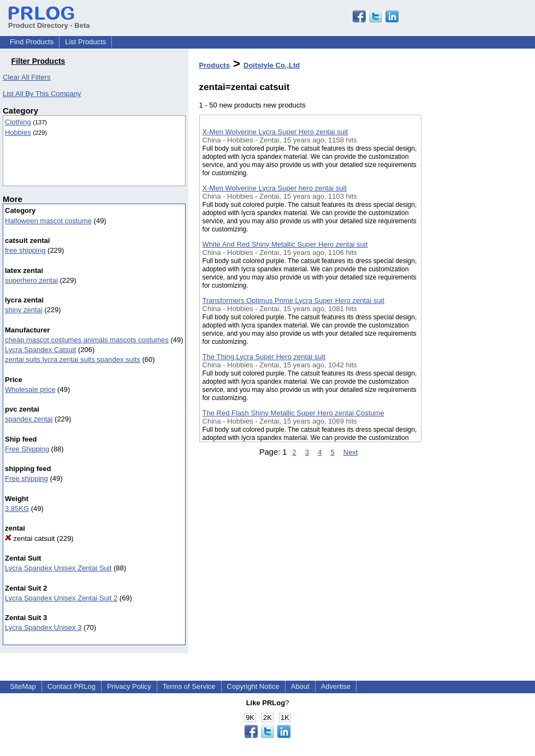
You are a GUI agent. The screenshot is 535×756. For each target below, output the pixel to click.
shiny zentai (24, 310)
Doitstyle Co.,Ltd (272, 65)
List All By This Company (42, 94)
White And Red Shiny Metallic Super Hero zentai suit (285, 244)
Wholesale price (30, 389)
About (300, 686)
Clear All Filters (26, 77)
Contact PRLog (72, 686)
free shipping (25, 250)
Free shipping (26, 478)
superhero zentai (31, 280)
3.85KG (17, 508)
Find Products (32, 42)
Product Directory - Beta (49, 21)
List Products (85, 42)
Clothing (18, 122)
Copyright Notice (253, 686)
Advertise (336, 686)
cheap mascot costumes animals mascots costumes (87, 340)
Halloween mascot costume (48, 221)
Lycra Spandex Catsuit (40, 350)
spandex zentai (29, 419)
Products (215, 65)
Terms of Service (189, 686)
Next (351, 452)
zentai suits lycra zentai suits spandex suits (73, 359)
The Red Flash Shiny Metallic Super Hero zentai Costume (293, 413)
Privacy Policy (129, 686)
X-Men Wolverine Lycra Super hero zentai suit (275, 188)
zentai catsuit (30, 538)
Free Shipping (27, 449)
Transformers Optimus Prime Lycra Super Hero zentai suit (294, 300)
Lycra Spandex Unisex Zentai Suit (58, 568)
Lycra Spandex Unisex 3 (43, 627)
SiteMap (23, 686)
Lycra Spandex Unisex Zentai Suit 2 (61, 598)
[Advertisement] (476, 283)
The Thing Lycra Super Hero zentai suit (264, 357)
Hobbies (18, 132)
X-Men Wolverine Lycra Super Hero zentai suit (275, 132)
